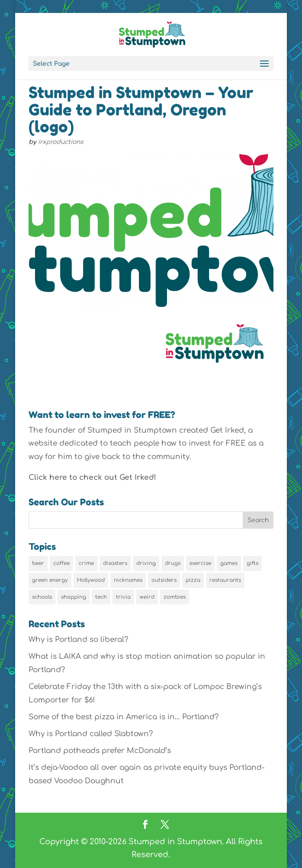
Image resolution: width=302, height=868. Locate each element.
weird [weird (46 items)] (147, 597)
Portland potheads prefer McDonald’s (100, 751)
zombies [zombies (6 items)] (175, 597)
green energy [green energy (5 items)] (50, 580)
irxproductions (61, 142)
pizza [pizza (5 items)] (193, 580)
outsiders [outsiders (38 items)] (164, 580)
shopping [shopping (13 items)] (74, 597)
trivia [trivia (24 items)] (123, 597)
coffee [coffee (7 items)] (61, 563)
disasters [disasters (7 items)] (115, 563)
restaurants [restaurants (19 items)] (225, 580)
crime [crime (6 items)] (86, 563)
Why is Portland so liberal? (78, 640)
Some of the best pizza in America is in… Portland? (124, 717)
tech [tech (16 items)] (101, 597)
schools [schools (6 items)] (42, 597)
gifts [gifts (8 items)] (252, 563)
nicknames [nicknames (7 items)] (128, 580)
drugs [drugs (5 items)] (173, 563)
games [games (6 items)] (229, 563)
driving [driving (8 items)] (146, 563)
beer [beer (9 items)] (38, 563)
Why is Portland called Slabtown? (91, 734)
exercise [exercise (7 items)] (200, 563)
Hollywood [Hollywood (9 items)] (91, 580)
